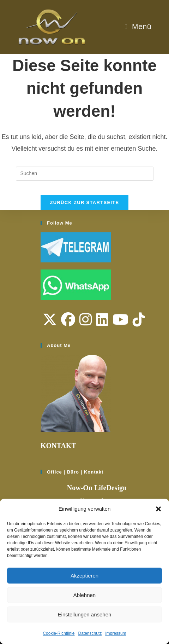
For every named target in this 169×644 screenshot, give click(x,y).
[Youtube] (120, 320)
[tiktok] (139, 320)
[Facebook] (68, 320)
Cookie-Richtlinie (59, 633)
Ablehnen (84, 595)
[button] (158, 509)
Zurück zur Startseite (84, 202)
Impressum (116, 633)
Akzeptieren (84, 576)
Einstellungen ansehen (85, 614)
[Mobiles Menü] (138, 26)
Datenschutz (90, 633)
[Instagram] (86, 320)
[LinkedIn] (102, 320)
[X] (50, 320)
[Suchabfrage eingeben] (85, 174)
